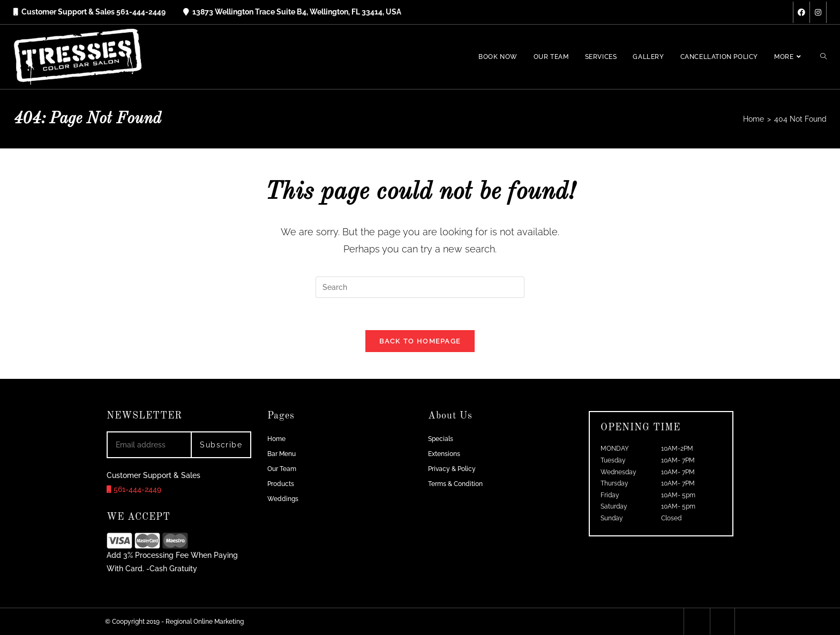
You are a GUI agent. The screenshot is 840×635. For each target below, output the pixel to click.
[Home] (753, 119)
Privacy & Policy (452, 469)
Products (281, 484)
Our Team (282, 469)
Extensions (444, 454)
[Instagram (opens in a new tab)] (818, 12)
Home (276, 439)
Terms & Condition (455, 484)
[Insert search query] (420, 287)
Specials (441, 439)
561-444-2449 (134, 489)
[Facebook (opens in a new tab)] (801, 12)
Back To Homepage (420, 341)
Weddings (283, 499)
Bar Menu (282, 454)
